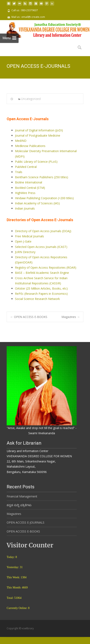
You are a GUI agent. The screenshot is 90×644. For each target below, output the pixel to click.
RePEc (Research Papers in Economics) (41, 294)
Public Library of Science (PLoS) (36, 162)
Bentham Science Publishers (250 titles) (42, 177)
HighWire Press (25, 193)
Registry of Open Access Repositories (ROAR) (46, 267)
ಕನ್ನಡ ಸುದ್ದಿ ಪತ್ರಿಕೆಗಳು (19, 501)
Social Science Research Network (37, 299)
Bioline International (29, 182)
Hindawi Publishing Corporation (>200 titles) (44, 198)
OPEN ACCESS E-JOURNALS (26, 519)
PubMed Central (26, 167)
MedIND (21, 141)
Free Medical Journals (29, 236)
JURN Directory (25, 252)
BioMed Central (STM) (30, 188)
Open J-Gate (23, 241)
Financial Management (22, 493)
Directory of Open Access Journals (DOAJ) (43, 231)
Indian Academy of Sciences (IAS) (37, 203)
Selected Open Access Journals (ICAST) (41, 247)
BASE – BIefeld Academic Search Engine (42, 273)
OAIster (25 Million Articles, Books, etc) (41, 288)
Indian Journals (25, 208)
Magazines (71, 317)
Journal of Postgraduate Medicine (38, 135)
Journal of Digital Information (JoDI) (39, 130)
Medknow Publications (30, 146)
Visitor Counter (30, 542)
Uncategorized (31, 99)
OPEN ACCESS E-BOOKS (29, 317)
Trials (19, 172)
